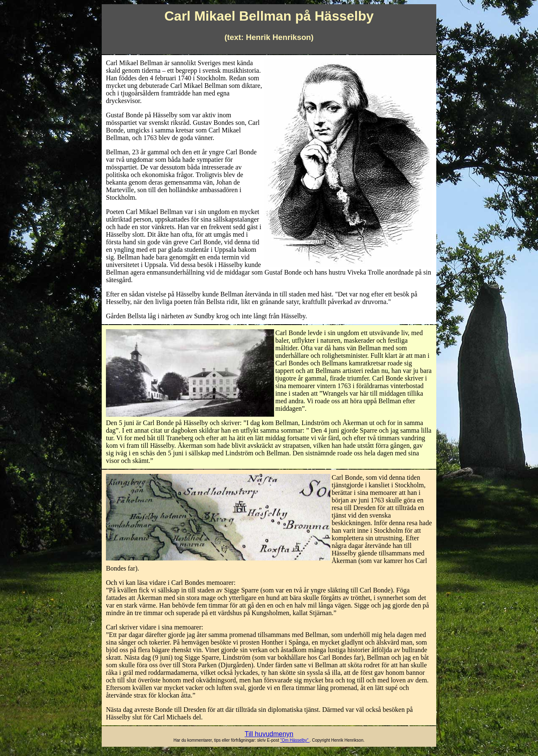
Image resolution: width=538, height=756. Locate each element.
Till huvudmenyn (269, 734)
